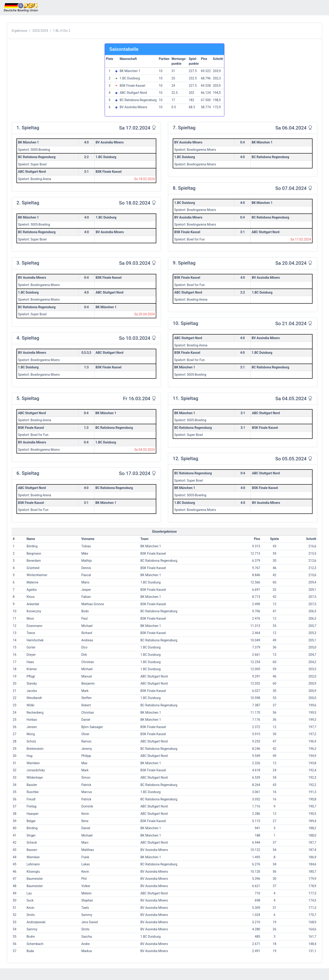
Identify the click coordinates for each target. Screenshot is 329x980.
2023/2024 (40, 31)
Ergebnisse (20, 31)
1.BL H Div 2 (62, 31)
